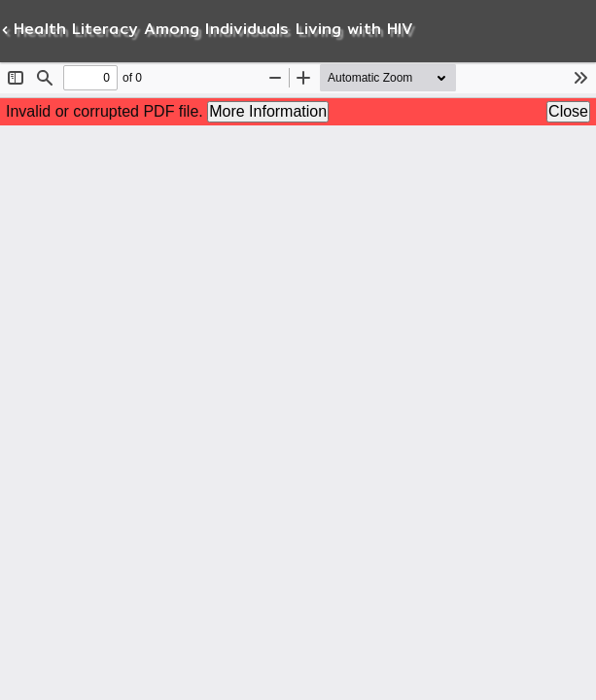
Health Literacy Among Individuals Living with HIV (210, 29)
